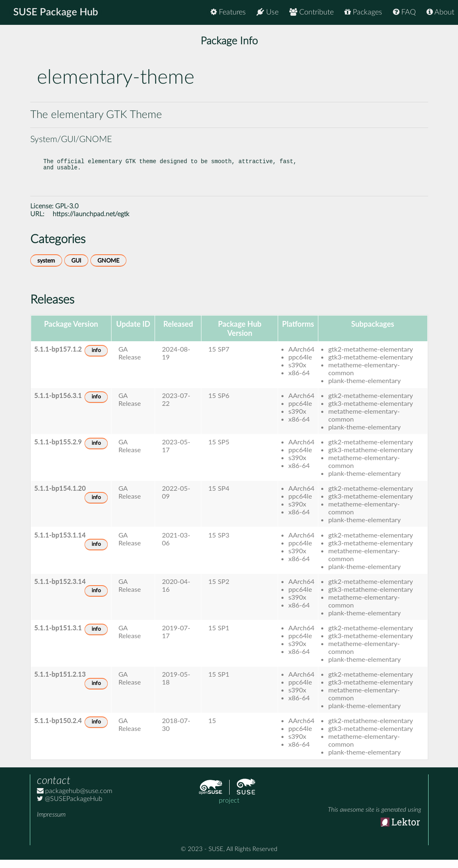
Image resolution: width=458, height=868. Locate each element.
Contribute (311, 12)
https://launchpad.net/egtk (91, 222)
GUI (76, 269)
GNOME (108, 269)
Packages (363, 12)
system (46, 269)
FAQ (404, 12)
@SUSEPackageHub (70, 807)
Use (268, 12)
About (440, 12)
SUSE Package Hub (56, 12)
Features (228, 12)
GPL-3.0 (67, 215)
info (96, 359)
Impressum (51, 823)
